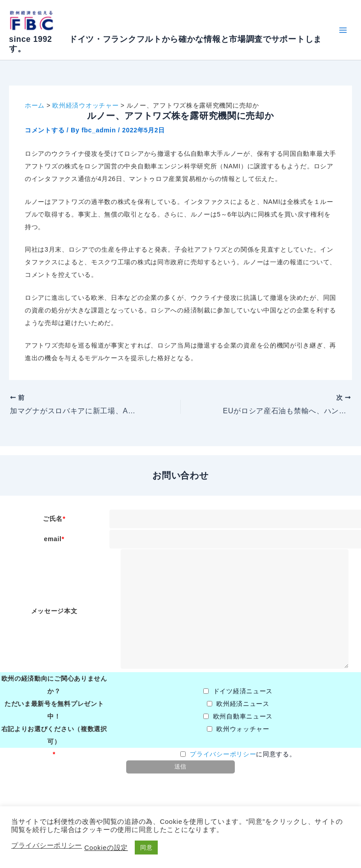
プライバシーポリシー (223, 754)
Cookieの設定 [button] (106, 848)
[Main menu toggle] (343, 30)
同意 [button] (146, 848)
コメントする (45, 130)
